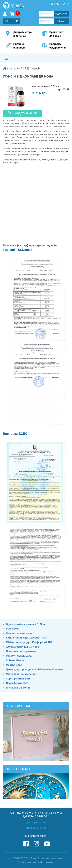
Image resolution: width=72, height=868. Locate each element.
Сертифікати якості (18, 679)
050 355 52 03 (59, 4)
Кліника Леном (15, 660)
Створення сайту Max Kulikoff (36, 862)
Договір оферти (36, 822)
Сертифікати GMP (17, 683)
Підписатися (62, 14)
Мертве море (14, 665)
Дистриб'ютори (23, 34)
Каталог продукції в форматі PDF (26, 638)
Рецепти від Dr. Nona (19, 656)
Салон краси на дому (19, 633)
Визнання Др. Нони (18, 688)
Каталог (14, 68)
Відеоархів (13, 629)
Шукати (61, 21)
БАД (26, 68)
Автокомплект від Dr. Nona (22, 647)
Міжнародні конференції (21, 674)
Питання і (22, 46)
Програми (58, 46)
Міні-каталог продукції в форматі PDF (29, 642)
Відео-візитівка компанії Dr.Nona (26, 624)
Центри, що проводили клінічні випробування (35, 669)
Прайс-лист (58, 34)
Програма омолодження (21, 651)
